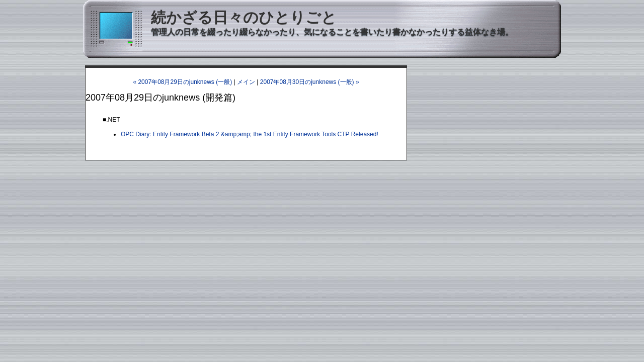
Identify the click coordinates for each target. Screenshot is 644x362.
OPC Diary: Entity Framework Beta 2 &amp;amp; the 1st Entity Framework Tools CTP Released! (250, 134)
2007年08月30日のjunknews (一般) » (310, 82)
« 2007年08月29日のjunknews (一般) (182, 82)
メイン (246, 82)
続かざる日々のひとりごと (244, 17)
